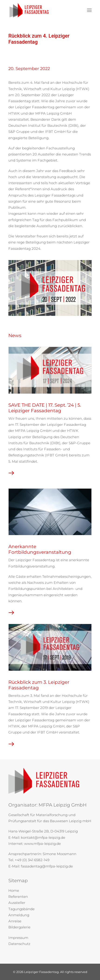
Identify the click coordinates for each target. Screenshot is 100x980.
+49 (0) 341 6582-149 (32, 860)
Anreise (15, 921)
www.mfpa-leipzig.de (42, 844)
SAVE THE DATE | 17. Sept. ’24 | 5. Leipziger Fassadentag (39, 408)
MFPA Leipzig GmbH (63, 805)
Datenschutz (19, 944)
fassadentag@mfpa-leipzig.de (47, 866)
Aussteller (17, 903)
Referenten (18, 897)
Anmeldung (19, 915)
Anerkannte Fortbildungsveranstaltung (34, 549)
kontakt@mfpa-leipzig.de (43, 837)
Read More (15, 475)
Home (14, 890)
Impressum (18, 938)
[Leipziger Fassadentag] (29, 10)
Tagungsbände (21, 909)
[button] (89, 10)
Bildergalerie (19, 927)
